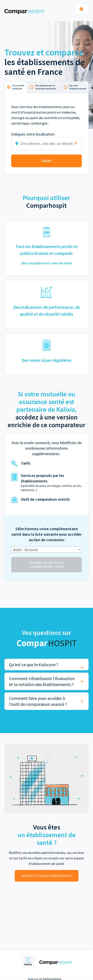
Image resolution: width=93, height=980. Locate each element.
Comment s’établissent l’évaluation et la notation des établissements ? (42, 681)
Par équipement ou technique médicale (46, 87)
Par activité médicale (18, 87)
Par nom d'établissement (78, 87)
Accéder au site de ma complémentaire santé (46, 565)
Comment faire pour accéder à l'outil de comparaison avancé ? (38, 701)
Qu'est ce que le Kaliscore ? (34, 665)
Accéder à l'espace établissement (47, 875)
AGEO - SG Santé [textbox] (25, 550)
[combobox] (46, 550)
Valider (47, 161)
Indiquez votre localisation (33, 134)
